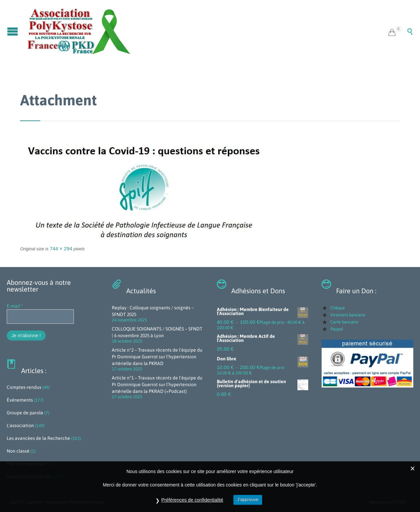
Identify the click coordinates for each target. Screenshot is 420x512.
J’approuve (248, 499)
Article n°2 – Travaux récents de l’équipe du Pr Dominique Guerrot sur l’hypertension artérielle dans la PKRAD (157, 357)
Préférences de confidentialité (192, 500)
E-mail (15, 306)
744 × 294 (61, 248)
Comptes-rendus (24, 387)
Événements (20, 400)
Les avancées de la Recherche (38, 438)
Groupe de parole (25, 413)
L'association (20, 425)
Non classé (18, 451)
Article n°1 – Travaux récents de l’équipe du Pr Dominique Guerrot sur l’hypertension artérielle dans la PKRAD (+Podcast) (157, 385)
